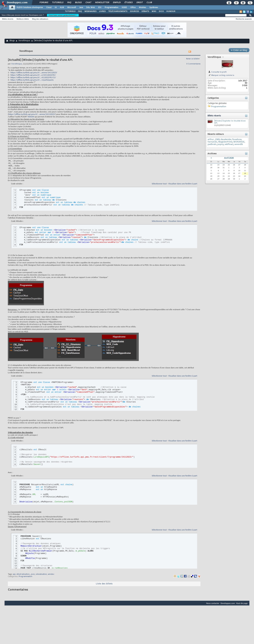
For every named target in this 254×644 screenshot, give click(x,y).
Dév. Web (91, 8)
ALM (62, 8)
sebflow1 (229, 144)
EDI (100, 8)
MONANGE (239, 142)
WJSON (31, 117)
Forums (44, 3)
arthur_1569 (214, 140)
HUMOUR (171, 11)
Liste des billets (104, 584)
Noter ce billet (192, 59)
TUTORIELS (70, 11)
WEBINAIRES (90, 11)
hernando (212, 142)
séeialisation (41, 574)
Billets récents (8, 19)
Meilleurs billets (23, 19)
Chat (88, 3)
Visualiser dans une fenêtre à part (183, 184)
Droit (139, 3)
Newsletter (102, 3)
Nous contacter (213, 603)
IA (56, 8)
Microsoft (72, 8)
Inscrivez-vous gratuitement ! (63, 15)
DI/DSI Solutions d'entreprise (30, 8)
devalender (226, 140)
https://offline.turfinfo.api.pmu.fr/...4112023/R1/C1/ (33, 77)
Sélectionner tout (159, 184)
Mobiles (143, 8)
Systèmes (154, 8)
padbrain (212, 144)
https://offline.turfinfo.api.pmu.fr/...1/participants (32, 80)
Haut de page (242, 603)
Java (81, 8)
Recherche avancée (244, 19)
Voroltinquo (24, 41)
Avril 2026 (229, 158)
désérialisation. (23, 574)
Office (133, 8)
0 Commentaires (193, 64)
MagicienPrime (225, 142)
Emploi (117, 3)
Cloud (49, 8)
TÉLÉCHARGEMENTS (118, 11)
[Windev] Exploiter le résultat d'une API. (230, 122)
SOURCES (134, 11)
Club (149, 3)
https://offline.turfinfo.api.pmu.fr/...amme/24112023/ (34, 72)
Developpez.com (228, 603)
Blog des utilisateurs (40, 19)
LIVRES (102, 11)
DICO (161, 11)
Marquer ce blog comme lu (221, 75)
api (14, 574)
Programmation (111, 8)
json (33, 574)
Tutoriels (58, 3)
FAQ (69, 3)
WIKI (154, 11)
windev (51, 574)
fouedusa (237, 140)
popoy (221, 144)
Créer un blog (239, 50)
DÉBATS (145, 11)
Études (128, 3)
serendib (239, 144)
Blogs (78, 3)
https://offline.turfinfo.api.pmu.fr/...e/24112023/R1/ (33, 75)
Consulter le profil (217, 72)
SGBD (124, 8)
